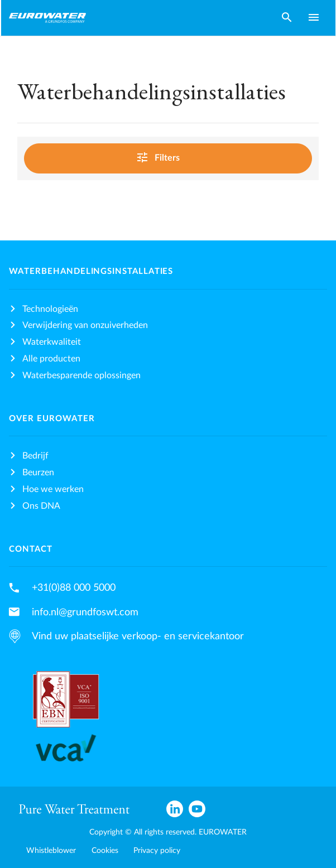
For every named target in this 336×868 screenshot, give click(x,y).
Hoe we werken (53, 489)
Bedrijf (35, 456)
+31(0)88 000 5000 (74, 588)
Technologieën (50, 309)
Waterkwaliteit (52, 342)
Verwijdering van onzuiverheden (85, 325)
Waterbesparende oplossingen (81, 375)
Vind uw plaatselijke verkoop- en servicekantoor (138, 636)
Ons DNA (41, 506)
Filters (166, 157)
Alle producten (51, 359)
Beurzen (38, 472)
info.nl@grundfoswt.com (85, 612)
